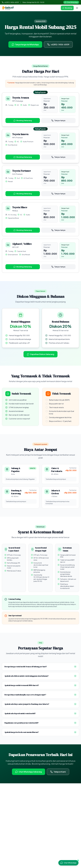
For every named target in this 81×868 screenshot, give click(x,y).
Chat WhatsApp (71, 2)
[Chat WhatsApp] (68, 863)
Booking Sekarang (23, 120)
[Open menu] (77, 8)
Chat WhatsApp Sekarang (29, 772)
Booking (67, 8)
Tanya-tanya (58, 120)
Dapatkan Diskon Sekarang (40, 354)
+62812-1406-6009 (10, 2)
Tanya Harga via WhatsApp (25, 44)
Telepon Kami (58, 772)
